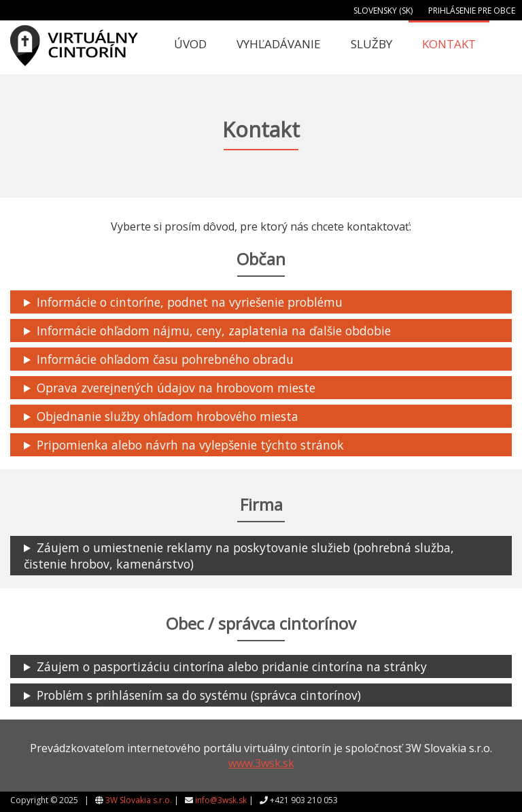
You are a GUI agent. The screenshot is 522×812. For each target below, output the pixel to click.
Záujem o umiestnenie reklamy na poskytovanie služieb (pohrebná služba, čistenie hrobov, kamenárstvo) (239, 556)
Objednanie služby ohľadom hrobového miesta (168, 416)
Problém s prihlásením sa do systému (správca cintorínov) (199, 695)
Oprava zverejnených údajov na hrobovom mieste (176, 388)
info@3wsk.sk (221, 800)
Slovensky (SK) (383, 11)
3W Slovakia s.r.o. (139, 800)
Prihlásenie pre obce (472, 11)
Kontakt (449, 44)
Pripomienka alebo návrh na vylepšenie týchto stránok (190, 445)
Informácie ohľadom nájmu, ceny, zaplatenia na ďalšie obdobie (214, 331)
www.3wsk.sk (261, 763)
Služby (371, 44)
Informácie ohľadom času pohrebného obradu (165, 359)
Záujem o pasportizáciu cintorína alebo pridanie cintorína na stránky (232, 666)
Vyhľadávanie (279, 44)
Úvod (190, 44)
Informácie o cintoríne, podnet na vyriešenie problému (190, 302)
